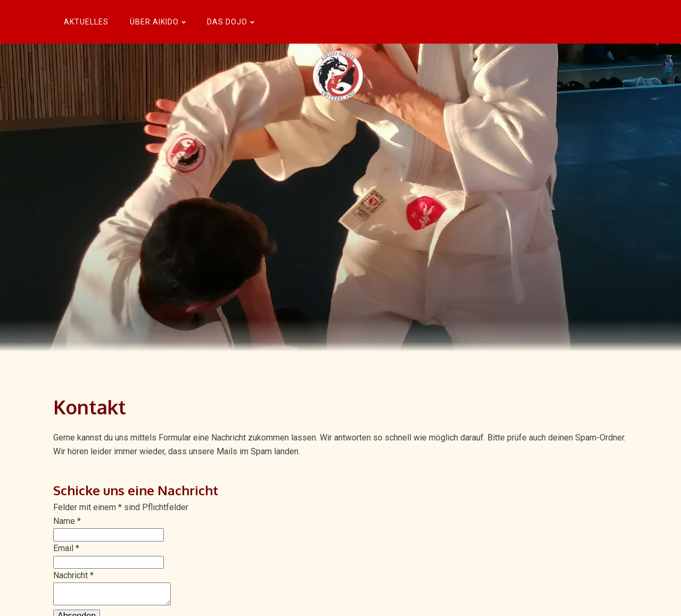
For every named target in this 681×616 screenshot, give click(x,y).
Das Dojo (231, 22)
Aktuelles (86, 22)
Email (66, 548)
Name (67, 521)
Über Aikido (158, 22)
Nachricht (73, 575)
